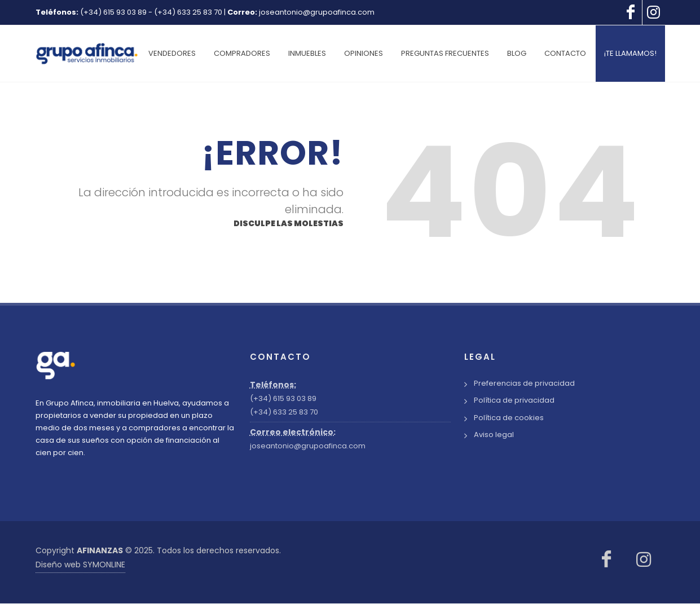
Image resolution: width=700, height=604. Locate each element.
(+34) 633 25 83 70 (188, 12)
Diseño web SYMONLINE (80, 565)
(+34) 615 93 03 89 (113, 12)
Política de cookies (509, 418)
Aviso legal (494, 435)
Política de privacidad (514, 401)
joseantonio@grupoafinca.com (317, 12)
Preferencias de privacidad (524, 384)
